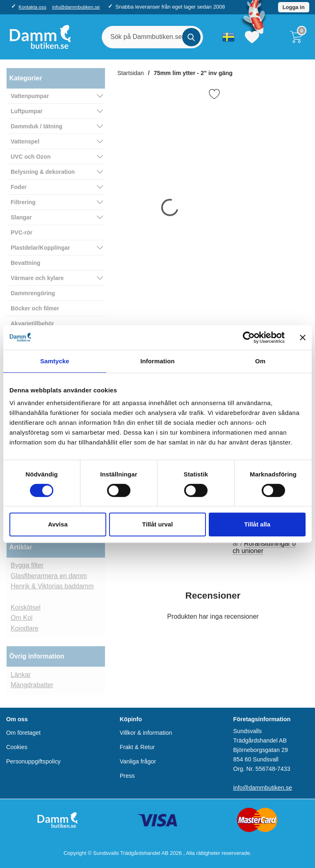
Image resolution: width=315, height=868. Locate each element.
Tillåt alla (257, 524)
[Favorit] (214, 94)
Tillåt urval (158, 524)
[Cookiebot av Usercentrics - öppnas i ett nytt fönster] (249, 337)
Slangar (21, 217)
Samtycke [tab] (55, 361)
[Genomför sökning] (191, 37)
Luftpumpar (27, 111)
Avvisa (58, 524)
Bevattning (25, 263)
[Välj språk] (228, 37)
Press (127, 776)
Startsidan (131, 73)
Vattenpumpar (30, 96)
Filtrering (23, 202)
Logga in (294, 7)
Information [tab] (157, 361)
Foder (19, 187)
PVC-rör (22, 232)
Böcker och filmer (35, 308)
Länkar (21, 675)
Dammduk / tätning (37, 126)
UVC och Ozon (31, 157)
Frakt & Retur (137, 747)
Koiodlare (25, 628)
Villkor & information (146, 733)
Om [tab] (260, 361)
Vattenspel (25, 141)
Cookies (17, 747)
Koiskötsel (26, 607)
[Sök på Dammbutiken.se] (152, 37)
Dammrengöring (33, 293)
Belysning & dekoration (43, 172)
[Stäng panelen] (303, 337)
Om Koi (22, 618)
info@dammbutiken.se (76, 7)
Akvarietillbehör (32, 324)
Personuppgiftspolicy (33, 761)
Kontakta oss (32, 7)
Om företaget (23, 733)
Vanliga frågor (138, 761)
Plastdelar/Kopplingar (40, 248)
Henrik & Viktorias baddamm (52, 586)
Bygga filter (27, 565)
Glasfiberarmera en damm (49, 576)
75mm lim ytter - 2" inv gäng (193, 73)
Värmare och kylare (37, 278)
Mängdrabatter (32, 685)
